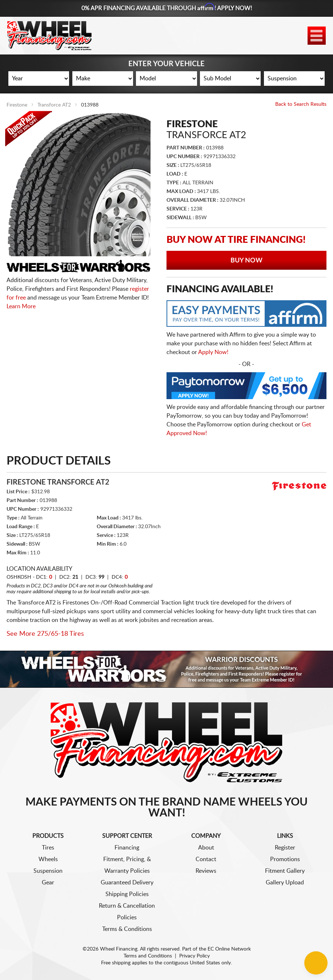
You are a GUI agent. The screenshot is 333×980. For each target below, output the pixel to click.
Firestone (17, 105)
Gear (48, 883)
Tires (48, 848)
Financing (127, 848)
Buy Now (246, 261)
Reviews (206, 871)
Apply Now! (213, 352)
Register (285, 848)
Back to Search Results (301, 104)
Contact (206, 859)
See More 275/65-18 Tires (45, 634)
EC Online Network (229, 949)
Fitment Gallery (285, 871)
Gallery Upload (285, 883)
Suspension (48, 871)
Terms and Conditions (148, 956)
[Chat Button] (316, 963)
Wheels (48, 859)
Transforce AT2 (54, 105)
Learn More (21, 306)
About (206, 848)
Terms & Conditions (127, 929)
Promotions (285, 859)
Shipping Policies (127, 894)
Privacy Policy (194, 956)
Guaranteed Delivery (127, 883)
